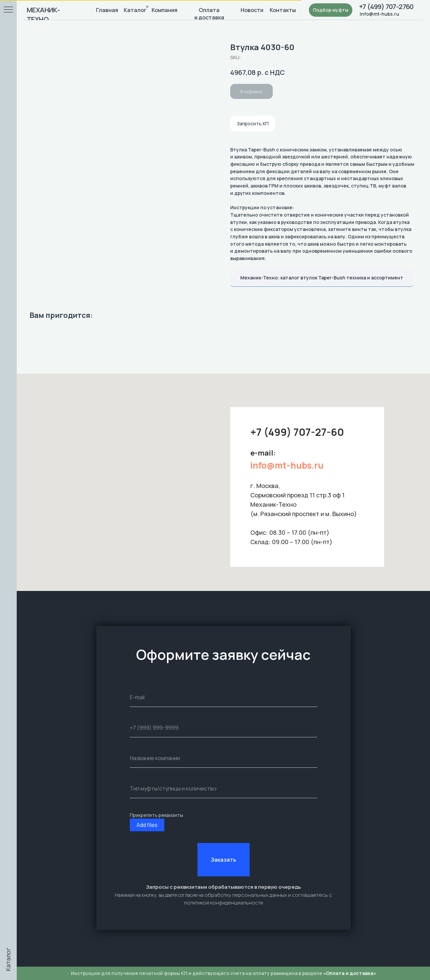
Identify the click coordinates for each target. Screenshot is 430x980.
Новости (251, 10)
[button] (329, 10)
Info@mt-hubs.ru (378, 14)
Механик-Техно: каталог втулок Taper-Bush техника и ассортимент (322, 278)
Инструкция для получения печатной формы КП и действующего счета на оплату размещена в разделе (223, 973)
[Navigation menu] (8, 10)
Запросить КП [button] (253, 124)
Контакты (282, 10)
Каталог (134, 10)
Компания (164, 10)
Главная (106, 10)
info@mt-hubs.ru (287, 465)
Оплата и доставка (208, 14)
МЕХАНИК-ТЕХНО (43, 15)
